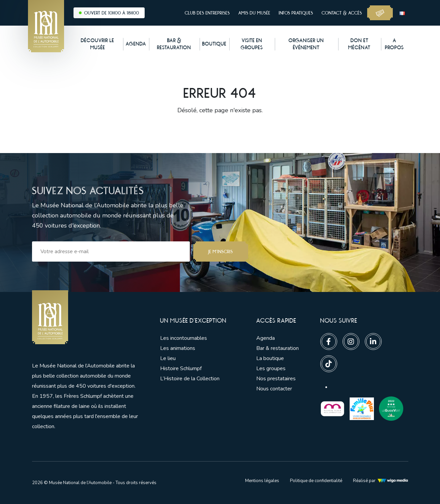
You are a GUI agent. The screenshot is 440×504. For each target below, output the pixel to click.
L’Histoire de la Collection (190, 379)
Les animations (178, 348)
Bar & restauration (277, 348)
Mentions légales (262, 481)
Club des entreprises (207, 13)
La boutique (270, 358)
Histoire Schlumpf (181, 368)
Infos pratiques (296, 13)
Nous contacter (274, 389)
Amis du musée (254, 13)
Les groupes (271, 368)
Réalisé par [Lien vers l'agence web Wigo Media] (381, 481)
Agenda (266, 338)
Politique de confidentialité (316, 481)
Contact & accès (342, 13)
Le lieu (168, 358)
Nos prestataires (276, 379)
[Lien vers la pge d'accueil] (86, 317)
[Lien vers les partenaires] (332, 408)
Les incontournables (184, 338)
